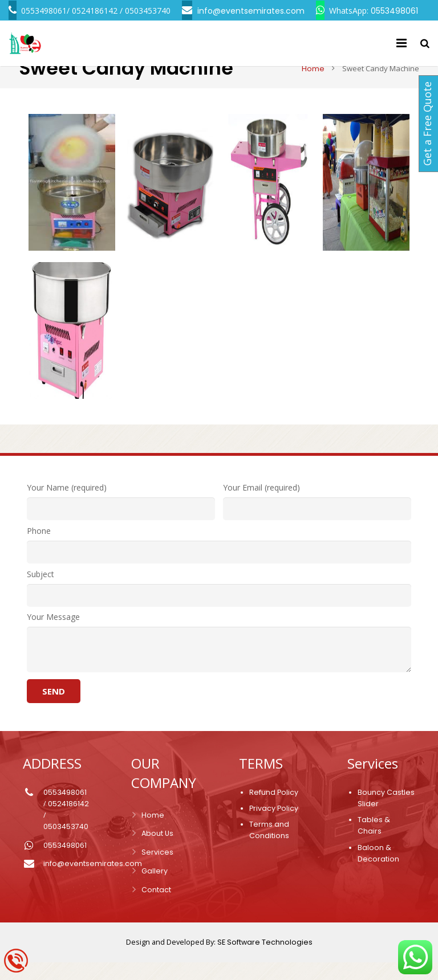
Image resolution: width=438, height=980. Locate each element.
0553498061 (65, 810)
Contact (156, 907)
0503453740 (66, 844)
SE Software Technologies (265, 960)
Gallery (155, 889)
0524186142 (68, 821)
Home (309, 86)
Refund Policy (274, 810)
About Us (157, 851)
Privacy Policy (274, 826)
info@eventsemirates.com (93, 881)
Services (157, 870)
